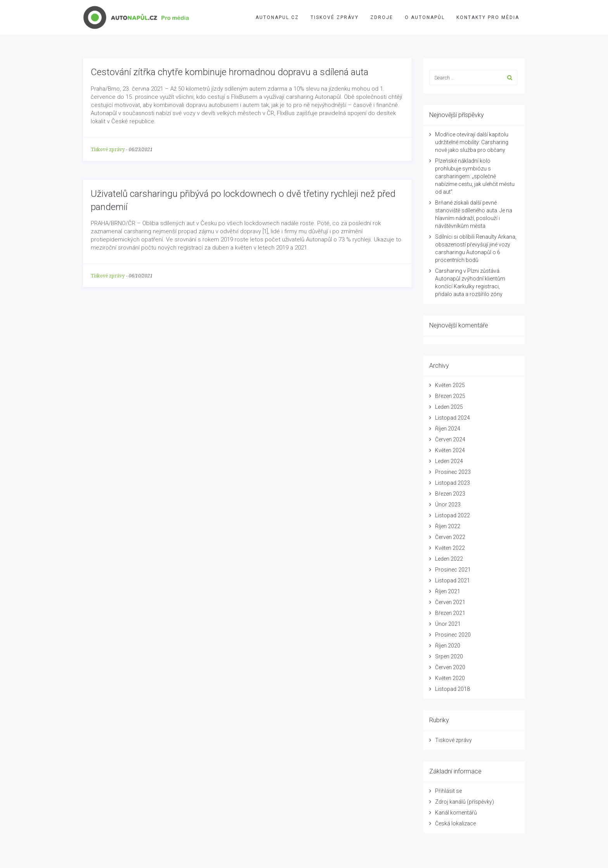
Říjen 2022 (448, 526)
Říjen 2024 (448, 429)
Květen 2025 (450, 385)
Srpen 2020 (449, 656)
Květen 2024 (450, 450)
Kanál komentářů (456, 813)
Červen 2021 (450, 602)
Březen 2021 (450, 613)
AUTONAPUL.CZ (277, 17)
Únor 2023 (448, 505)
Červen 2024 (450, 439)
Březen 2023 (450, 494)
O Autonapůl (425, 17)
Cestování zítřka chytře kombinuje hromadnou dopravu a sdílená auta (230, 72)
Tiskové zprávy (335, 17)
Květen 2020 (450, 678)
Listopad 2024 (453, 418)
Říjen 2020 (448, 646)
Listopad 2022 (453, 515)
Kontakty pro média (488, 17)
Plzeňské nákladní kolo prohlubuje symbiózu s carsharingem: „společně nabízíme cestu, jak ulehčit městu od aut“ (475, 176)
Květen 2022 (450, 548)
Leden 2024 (449, 461)
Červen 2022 (450, 537)
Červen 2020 (450, 667)
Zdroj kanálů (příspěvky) (465, 802)
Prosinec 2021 (453, 570)
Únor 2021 (448, 624)
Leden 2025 (449, 407)
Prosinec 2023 (453, 472)
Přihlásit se (448, 791)
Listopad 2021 (453, 580)
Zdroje (382, 17)
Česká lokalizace (455, 823)
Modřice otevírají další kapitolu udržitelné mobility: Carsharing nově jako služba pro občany (472, 142)
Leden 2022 (449, 559)
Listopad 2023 (453, 483)
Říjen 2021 (448, 591)
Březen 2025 (450, 396)
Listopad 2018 (453, 689)
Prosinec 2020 (453, 635)
